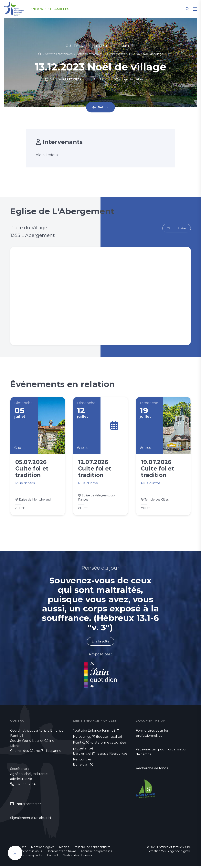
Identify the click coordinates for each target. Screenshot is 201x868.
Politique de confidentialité (92, 849)
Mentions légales (43, 849)
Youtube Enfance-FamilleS (94, 732)
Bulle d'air (81, 767)
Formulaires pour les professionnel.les (152, 735)
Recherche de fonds (152, 770)
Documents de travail (61, 853)
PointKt (79, 745)
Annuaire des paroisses (96, 853)
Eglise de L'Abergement (135, 79)
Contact (53, 857)
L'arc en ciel (82, 756)
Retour (103, 107)
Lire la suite (100, 643)
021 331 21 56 (26, 786)
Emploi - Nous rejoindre (26, 857)
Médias (64, 849)
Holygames (82, 739)
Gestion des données (77, 857)
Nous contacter (29, 806)
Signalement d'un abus (29, 820)
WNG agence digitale (176, 853)
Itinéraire (179, 228)
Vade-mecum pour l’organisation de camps (162, 754)
